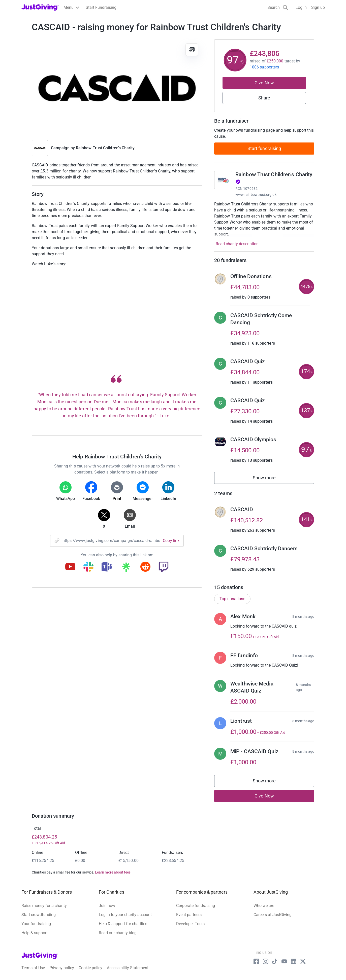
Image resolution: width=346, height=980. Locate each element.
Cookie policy (90, 968)
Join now (107, 906)
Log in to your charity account (125, 915)
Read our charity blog (118, 933)
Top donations (232, 599)
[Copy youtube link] (70, 567)
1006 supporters (264, 67)
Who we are (264, 906)
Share (264, 98)
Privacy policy (62, 968)
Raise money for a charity (44, 906)
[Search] (278, 7)
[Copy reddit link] (145, 567)
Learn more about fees (113, 872)
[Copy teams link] (107, 567)
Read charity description (237, 244)
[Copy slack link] (88, 567)
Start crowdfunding (39, 915)
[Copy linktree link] (126, 568)
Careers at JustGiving (273, 915)
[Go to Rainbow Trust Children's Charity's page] (223, 180)
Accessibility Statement (128, 968)
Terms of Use (33, 968)
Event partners (189, 915)
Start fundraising (264, 148)
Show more (270, 479)
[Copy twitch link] (164, 567)
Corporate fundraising (196, 906)
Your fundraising (36, 924)
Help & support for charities (123, 924)
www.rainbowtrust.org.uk (256, 195)
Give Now (264, 83)
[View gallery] (192, 50)
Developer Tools (190, 924)
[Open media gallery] (117, 87)
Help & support (35, 933)
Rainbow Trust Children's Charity (105, 148)
